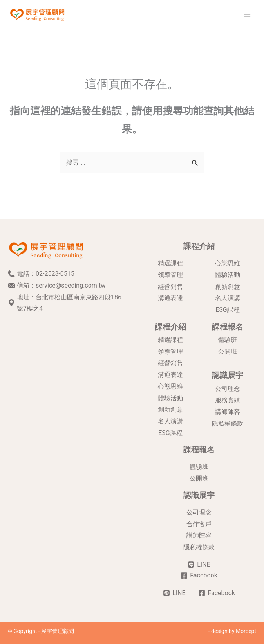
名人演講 (228, 298)
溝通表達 (170, 298)
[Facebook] (199, 576)
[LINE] (199, 565)
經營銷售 (170, 287)
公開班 (228, 352)
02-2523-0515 (55, 274)
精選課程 (170, 263)
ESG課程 (228, 310)
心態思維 (228, 263)
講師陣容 (228, 412)
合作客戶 (199, 524)
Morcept (246, 631)
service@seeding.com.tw (71, 285)
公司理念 (228, 389)
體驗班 (228, 340)
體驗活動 (228, 275)
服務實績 (228, 400)
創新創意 (228, 287)
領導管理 (170, 275)
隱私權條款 (228, 424)
